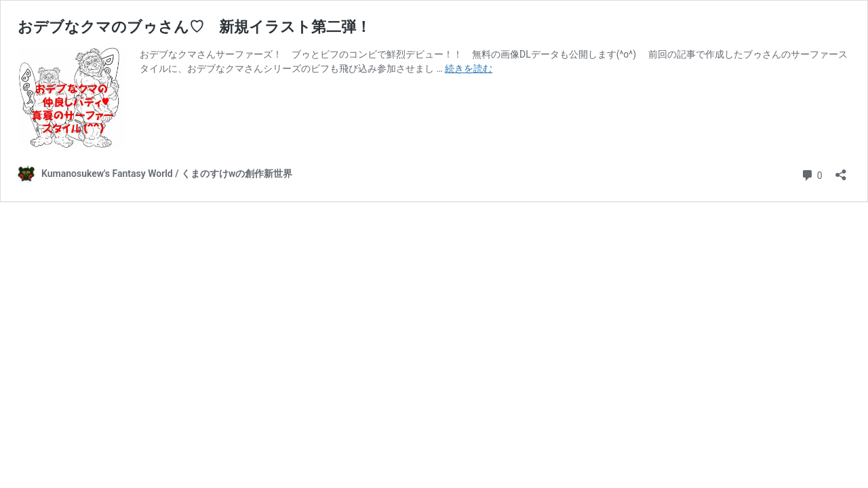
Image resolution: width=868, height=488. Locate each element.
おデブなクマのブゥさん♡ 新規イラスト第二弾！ (194, 27)
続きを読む (469, 68)
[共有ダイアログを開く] (841, 170)
